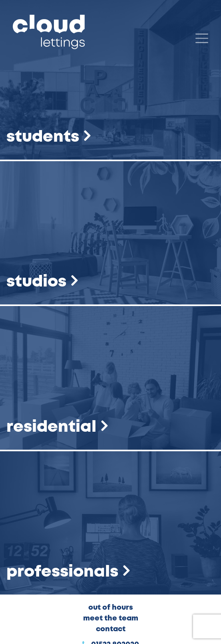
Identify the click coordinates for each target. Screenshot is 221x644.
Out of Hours (111, 608)
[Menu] (202, 38)
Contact (111, 629)
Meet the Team (111, 618)
